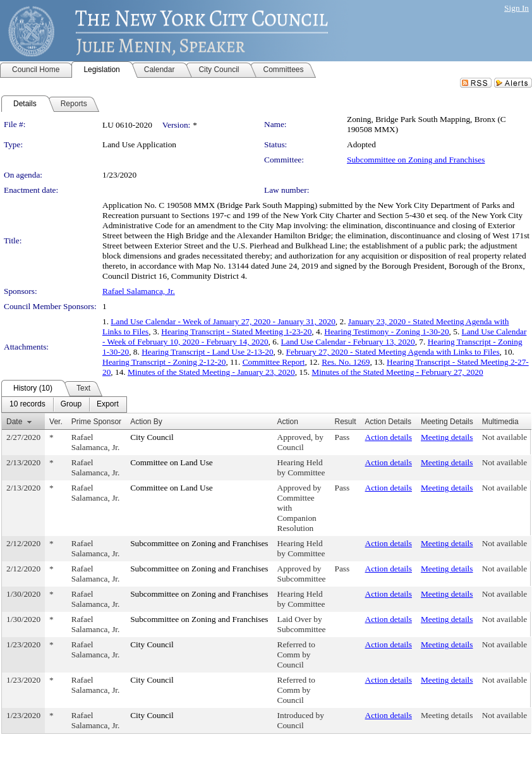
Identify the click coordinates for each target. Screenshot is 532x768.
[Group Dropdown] (71, 405)
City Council (152, 437)
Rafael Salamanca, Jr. (139, 291)
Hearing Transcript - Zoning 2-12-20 (164, 362)
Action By (146, 422)
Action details (389, 437)
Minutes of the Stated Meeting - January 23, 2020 (211, 372)
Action (288, 422)
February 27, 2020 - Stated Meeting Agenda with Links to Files (393, 352)
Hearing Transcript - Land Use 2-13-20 (207, 352)
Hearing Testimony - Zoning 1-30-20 (386, 332)
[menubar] (64, 405)
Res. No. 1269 (346, 362)
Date (14, 422)
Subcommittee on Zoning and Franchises (416, 160)
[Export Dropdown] (108, 405)
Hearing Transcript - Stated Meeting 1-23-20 (236, 332)
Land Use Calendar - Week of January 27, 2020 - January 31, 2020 (223, 321)
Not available (505, 437)
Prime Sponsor (96, 422)
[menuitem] (27, 405)
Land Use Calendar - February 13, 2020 (348, 342)
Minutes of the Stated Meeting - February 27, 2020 (397, 372)
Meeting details (447, 437)
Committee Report (274, 362)
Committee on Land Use (172, 462)
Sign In (517, 8)
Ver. (56, 422)
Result (346, 422)
